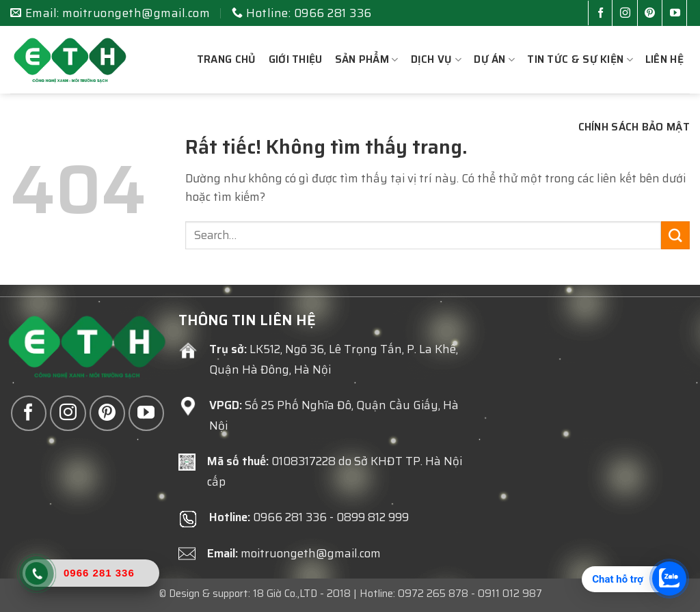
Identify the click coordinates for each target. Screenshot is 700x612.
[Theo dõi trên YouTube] (678, 14)
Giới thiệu (296, 59)
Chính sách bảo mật (634, 127)
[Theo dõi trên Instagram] (628, 14)
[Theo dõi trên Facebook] (603, 14)
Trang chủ (227, 59)
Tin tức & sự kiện (580, 59)
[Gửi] (675, 235)
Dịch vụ (436, 59)
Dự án (494, 59)
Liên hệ (664, 59)
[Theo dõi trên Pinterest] (652, 14)
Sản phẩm (367, 59)
